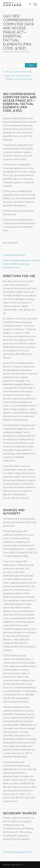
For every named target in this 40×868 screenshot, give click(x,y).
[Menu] (34, 4)
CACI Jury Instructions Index (19, 72)
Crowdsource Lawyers (14, 255)
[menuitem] (29, 4)
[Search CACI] (20, 65)
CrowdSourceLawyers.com (17, 852)
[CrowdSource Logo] (17, 4)
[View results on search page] (31, 65)
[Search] (29, 4)
